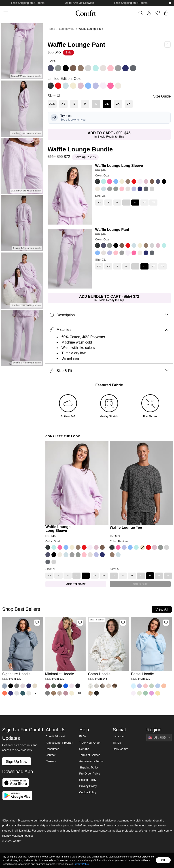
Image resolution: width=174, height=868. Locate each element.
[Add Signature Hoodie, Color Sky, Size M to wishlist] (37, 623)
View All (162, 609)
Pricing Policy (88, 780)
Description (109, 315)
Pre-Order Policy (90, 774)
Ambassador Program (59, 743)
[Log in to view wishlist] (158, 13)
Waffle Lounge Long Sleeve (119, 166)
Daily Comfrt (120, 749)
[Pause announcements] (170, 3)
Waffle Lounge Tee (126, 527)
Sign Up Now (17, 762)
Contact (50, 755)
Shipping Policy (89, 768)
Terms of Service (90, 755)
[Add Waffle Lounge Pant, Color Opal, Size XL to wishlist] (168, 45)
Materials (109, 330)
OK (163, 860)
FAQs (83, 736)
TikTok (117, 743)
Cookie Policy (88, 792)
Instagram (119, 736)
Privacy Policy (88, 786)
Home (51, 29)
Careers (51, 761)
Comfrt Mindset (55, 736)
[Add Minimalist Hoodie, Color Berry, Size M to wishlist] (80, 623)
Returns (84, 749)
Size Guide (162, 96)
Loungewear (67, 29)
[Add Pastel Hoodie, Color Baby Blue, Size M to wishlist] (166, 623)
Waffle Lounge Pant (112, 229)
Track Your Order (90, 743)
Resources (52, 749)
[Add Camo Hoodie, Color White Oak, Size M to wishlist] (123, 623)
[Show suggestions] (159, 738)
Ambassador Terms (91, 761)
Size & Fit (109, 371)
